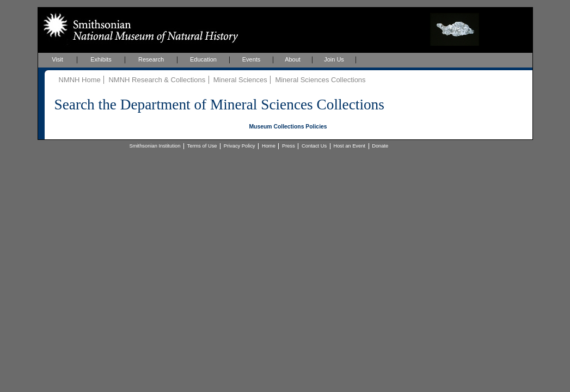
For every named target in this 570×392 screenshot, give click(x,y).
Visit (57, 59)
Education (203, 59)
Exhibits (101, 59)
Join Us (334, 59)
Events (252, 59)
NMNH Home (80, 80)
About (293, 59)
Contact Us (314, 146)
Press (289, 146)
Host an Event (349, 146)
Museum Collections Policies (288, 127)
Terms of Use (202, 146)
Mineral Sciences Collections (320, 80)
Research (151, 59)
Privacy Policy (240, 146)
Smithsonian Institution (155, 146)
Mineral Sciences (240, 80)
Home (269, 146)
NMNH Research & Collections (157, 80)
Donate (380, 146)
